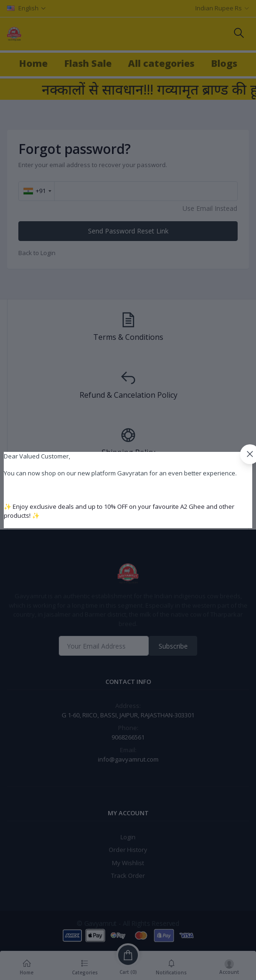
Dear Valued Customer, (37, 456)
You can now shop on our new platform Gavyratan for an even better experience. (120, 473)
